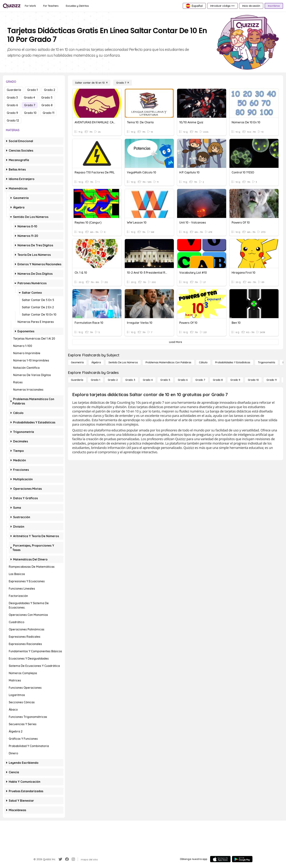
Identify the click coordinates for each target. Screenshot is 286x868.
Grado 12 (13, 120)
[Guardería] (77, 380)
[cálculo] (203, 362)
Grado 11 (49, 113)
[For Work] (30, 6)
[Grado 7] (123, 83)
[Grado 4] (148, 380)
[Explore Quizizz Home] (12, 6)
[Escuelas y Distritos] (77, 6)
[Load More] (175, 342)
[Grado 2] (113, 380)
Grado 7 (30, 105)
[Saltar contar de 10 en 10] (91, 83)
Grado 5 (47, 97)
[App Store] (220, 859)
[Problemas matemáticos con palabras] (168, 362)
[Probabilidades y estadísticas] (233, 362)
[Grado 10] (253, 380)
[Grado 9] (235, 380)
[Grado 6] (183, 380)
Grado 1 (32, 90)
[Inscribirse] (274, 6)
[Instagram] (73, 859)
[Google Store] (242, 859)
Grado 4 (29, 97)
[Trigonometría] (266, 362)
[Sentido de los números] (123, 362)
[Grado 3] (130, 380)
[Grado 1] (95, 380)
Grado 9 (12, 113)
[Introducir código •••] (222, 6)
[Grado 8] (218, 380)
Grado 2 (50, 90)
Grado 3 (12, 97)
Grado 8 (47, 105)
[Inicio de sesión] (251, 6)
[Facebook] (67, 859)
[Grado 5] (165, 380)
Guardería (14, 90)
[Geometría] (77, 362)
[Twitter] (60, 859)
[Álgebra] (96, 362)
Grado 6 (12, 105)
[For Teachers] (51, 6)
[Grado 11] (272, 380)
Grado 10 (30, 113)
